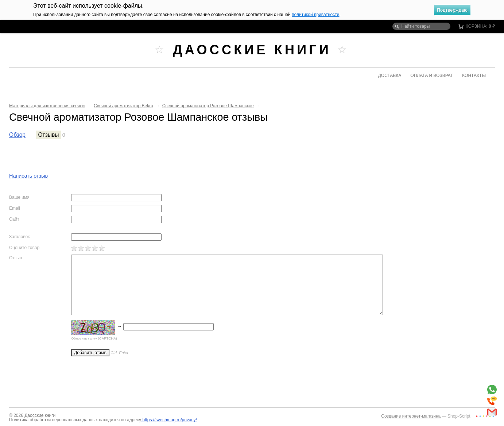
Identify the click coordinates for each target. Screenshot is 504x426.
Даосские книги (252, 50)
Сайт (14, 219)
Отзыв (15, 258)
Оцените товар (24, 248)
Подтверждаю (452, 10)
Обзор (17, 135)
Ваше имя (19, 197)
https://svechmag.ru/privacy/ (169, 420)
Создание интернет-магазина (411, 416)
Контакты (474, 75)
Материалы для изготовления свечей (47, 106)
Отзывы (48, 135)
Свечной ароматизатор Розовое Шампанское (208, 106)
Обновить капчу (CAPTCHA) (94, 338)
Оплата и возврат (432, 75)
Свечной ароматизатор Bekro (123, 106)
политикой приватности (315, 15)
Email (15, 208)
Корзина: (476, 26)
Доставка (390, 75)
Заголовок (19, 237)
